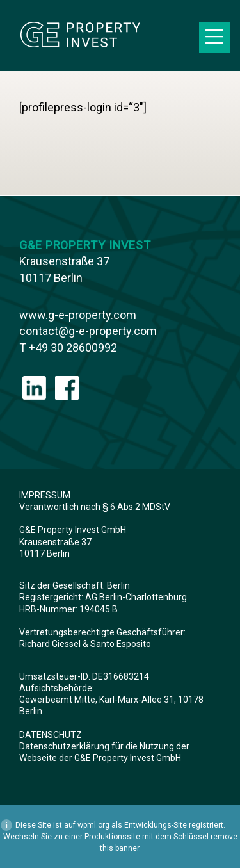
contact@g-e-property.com (88, 331)
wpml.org (93, 825)
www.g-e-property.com (78, 315)
